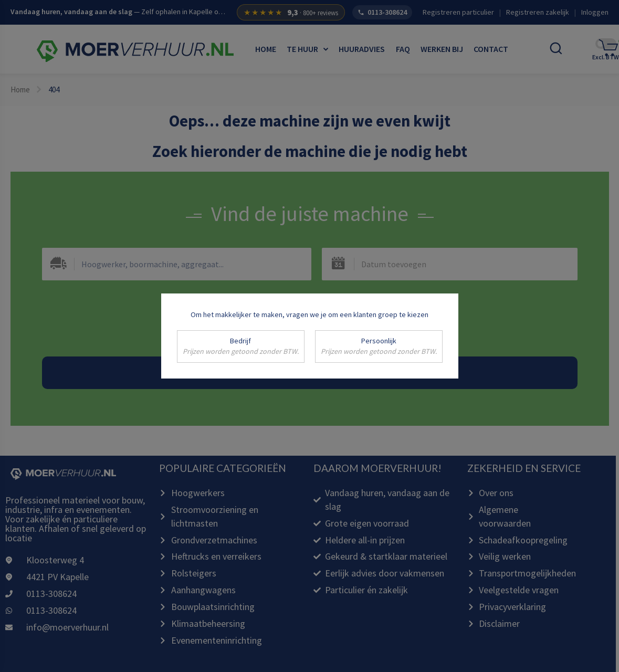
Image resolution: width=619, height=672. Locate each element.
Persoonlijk (379, 346)
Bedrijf (241, 346)
